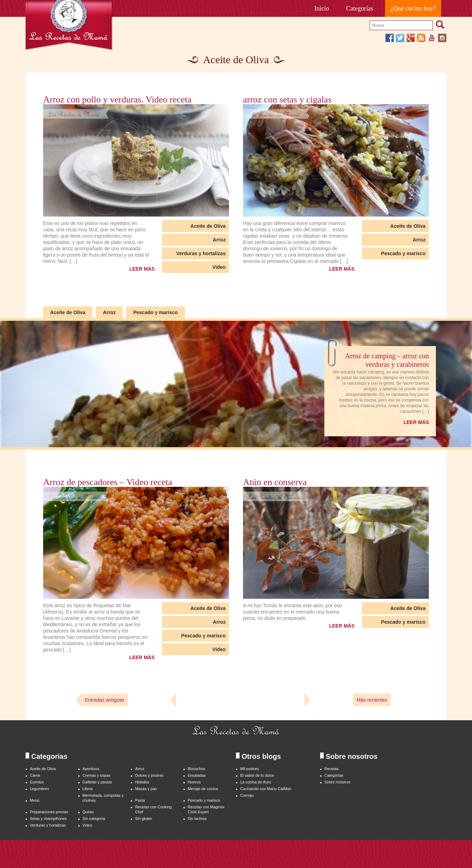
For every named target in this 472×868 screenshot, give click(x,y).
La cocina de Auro (256, 782)
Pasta (140, 800)
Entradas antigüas (105, 700)
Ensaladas (197, 775)
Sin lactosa (197, 819)
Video (219, 267)
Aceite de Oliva (208, 226)
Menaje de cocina (203, 789)
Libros (88, 789)
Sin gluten (144, 819)
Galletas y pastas (97, 782)
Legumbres (39, 789)
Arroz (219, 240)
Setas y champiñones (48, 819)
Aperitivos (91, 769)
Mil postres (250, 769)
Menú (35, 800)
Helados (142, 782)
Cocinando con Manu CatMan (266, 789)
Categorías (360, 8)
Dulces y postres (149, 775)
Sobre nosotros (338, 782)
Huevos (194, 782)
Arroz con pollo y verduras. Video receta (117, 100)
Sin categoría (94, 819)
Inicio (322, 8)
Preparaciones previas (49, 812)
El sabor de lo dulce (257, 775)
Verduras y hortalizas (201, 253)
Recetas (331, 769)
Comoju (247, 795)
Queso (88, 812)
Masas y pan (146, 789)
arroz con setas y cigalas (287, 100)
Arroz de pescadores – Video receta (108, 482)
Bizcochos (196, 769)
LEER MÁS (142, 269)
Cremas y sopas (96, 775)
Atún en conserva (275, 482)
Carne (35, 775)
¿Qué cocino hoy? (413, 8)
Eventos (37, 782)
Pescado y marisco (403, 253)
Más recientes (372, 700)
